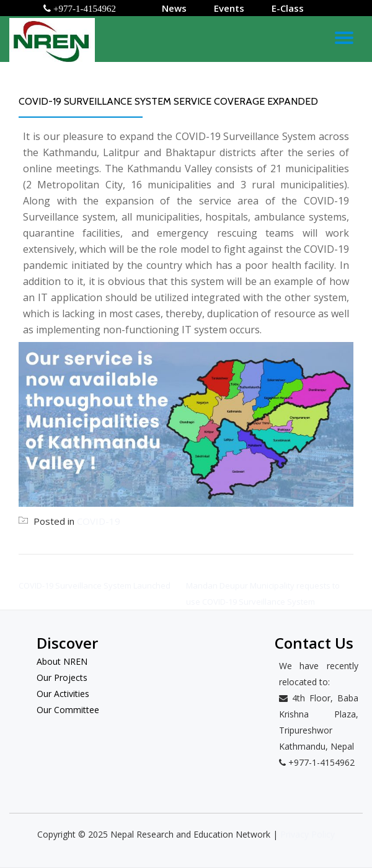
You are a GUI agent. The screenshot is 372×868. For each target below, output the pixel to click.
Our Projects (62, 677)
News (174, 8)
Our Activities (63, 694)
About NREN (62, 661)
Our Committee (68, 710)
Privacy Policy (308, 834)
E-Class (288, 8)
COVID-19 (99, 521)
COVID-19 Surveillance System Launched (95, 585)
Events (229, 8)
